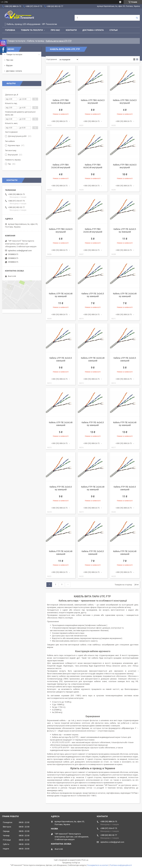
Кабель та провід (36, 41)
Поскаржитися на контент (98, 865)
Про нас (55, 30)
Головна (10, 30)
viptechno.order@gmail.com (20, 251)
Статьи (114, 30)
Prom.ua (85, 860)
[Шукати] (137, 18)
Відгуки (9, 65)
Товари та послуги (32, 30)
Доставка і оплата (93, 30)
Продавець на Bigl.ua (71, 863)
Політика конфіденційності (121, 865)
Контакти (71, 30)
